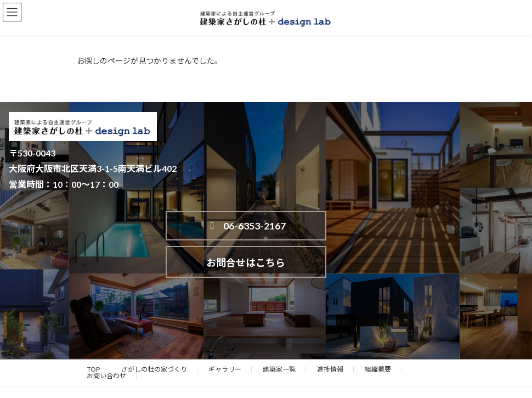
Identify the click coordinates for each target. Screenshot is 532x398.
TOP (94, 334)
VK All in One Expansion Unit (329, 381)
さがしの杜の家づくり (154, 334)
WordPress (213, 381)
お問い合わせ (106, 341)
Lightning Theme (264, 381)
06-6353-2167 (243, 228)
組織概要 (378, 334)
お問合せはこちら (411, 227)
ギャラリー (225, 334)
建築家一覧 (279, 334)
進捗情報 (330, 334)
